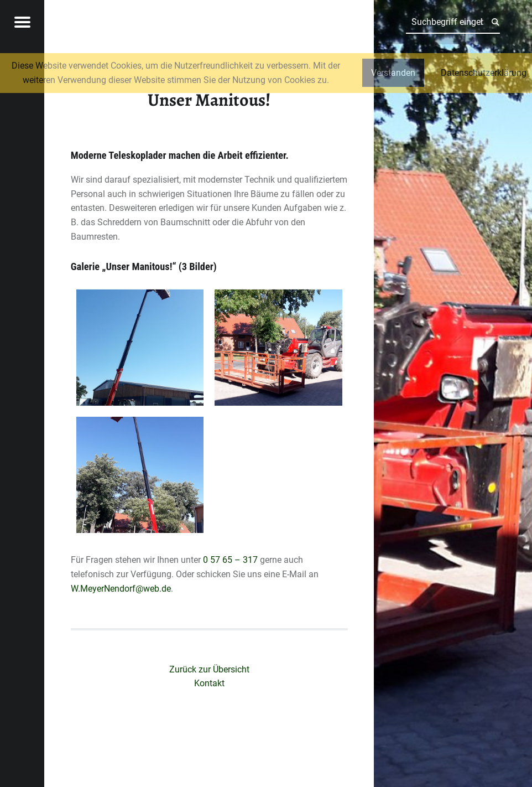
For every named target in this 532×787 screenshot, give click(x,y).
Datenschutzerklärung (484, 73)
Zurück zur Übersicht (209, 669)
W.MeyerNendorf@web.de (121, 589)
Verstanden (393, 73)
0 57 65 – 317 (230, 560)
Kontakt (209, 683)
